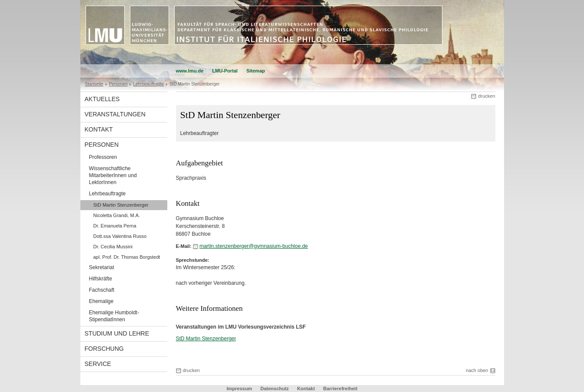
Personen (118, 84)
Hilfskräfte (101, 279)
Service (98, 364)
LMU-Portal (225, 71)
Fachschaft (102, 290)
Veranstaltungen (115, 114)
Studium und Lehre (117, 333)
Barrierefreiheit (340, 389)
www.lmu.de (190, 71)
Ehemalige (101, 301)
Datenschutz (274, 389)
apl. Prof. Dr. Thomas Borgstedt (127, 257)
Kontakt (99, 129)
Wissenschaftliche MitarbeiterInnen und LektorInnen (113, 175)
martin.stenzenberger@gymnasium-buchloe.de (254, 246)
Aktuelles (102, 99)
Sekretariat (102, 267)
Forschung (104, 349)
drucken (486, 96)
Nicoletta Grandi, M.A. (117, 215)
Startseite (94, 84)
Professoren (103, 157)
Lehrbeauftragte (148, 84)
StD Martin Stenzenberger (121, 205)
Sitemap (256, 71)
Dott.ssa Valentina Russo (120, 236)
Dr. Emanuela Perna (115, 226)
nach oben (477, 370)
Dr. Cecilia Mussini (113, 247)
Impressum (239, 389)
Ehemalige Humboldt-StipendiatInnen (114, 316)
